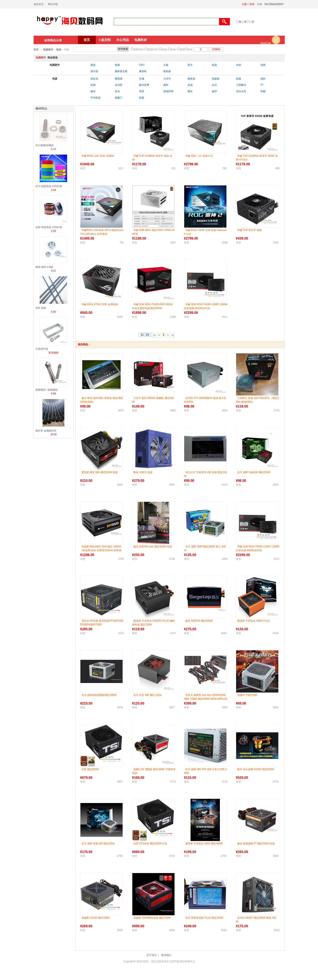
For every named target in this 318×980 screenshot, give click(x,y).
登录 (252, 4)
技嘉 (142, 98)
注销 (260, 4)
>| (173, 335)
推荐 (182, 50)
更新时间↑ (153, 50)
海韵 (263, 79)
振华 (214, 91)
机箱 (214, 65)
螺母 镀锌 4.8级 (44, 267)
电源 (59, 50)
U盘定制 (105, 40)
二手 (252, 22)
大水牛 (167, 79)
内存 (239, 65)
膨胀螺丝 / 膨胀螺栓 (47, 390)
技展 (93, 85)
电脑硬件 (48, 50)
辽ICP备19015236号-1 (182, 961)
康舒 (166, 85)
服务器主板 (121, 71)
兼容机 (143, 71)
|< (155, 335)
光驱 (263, 65)
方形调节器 (42, 349)
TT (262, 85)
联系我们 (166, 955)
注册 (244, 4)
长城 (142, 79)
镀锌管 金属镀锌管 (46, 431)
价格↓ (165, 50)
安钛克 (94, 79)
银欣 (190, 91)
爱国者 (119, 79)
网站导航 (53, 4)
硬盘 (93, 65)
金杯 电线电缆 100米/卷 (49, 227)
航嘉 (239, 79)
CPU (142, 65)
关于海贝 (152, 955)
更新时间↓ (139, 50)
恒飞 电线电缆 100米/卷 (49, 186)
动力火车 (241, 91)
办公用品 (123, 40)
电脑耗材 (141, 40)
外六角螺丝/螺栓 (45, 145)
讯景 (142, 91)
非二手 (243, 22)
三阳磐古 (241, 85)
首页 (87, 40)
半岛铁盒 (96, 98)
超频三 (119, 98)
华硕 (263, 91)
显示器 (94, 71)
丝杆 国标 (41, 308)
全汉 (214, 85)
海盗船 (216, 79)
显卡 (190, 65)
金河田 (119, 85)
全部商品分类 (53, 40)
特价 (190, 50)
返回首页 (39, 4)
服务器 (191, 79)
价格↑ (174, 50)
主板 (166, 65)
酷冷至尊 (144, 85)
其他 (190, 85)
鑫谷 (93, 91)
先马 (117, 91)
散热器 (167, 71)
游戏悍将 (168, 91)
